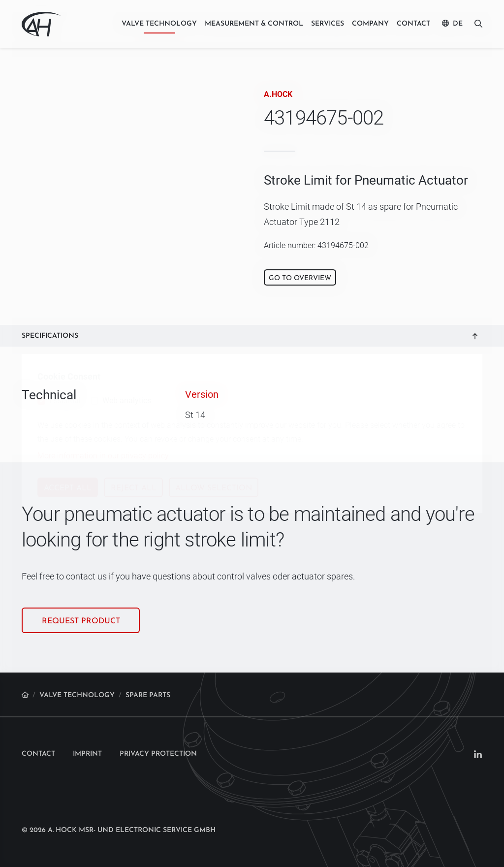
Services (328, 24)
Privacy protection (158, 754)
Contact (413, 24)
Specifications (50, 336)
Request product (81, 621)
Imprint (87, 754)
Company (370, 24)
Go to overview (300, 278)
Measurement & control (254, 24)
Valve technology (159, 24)
